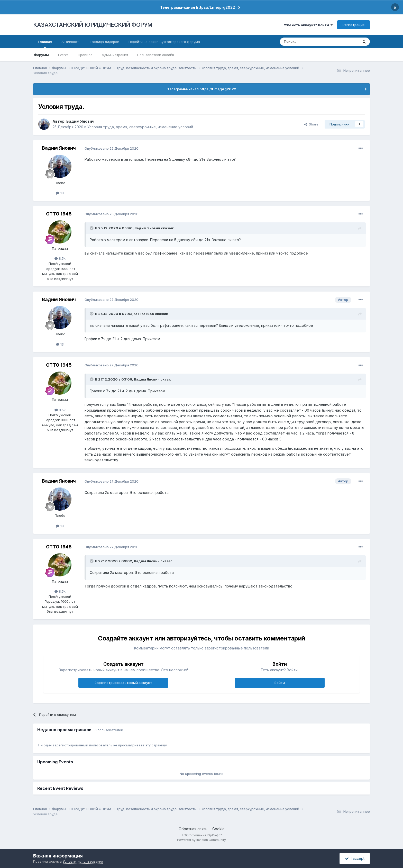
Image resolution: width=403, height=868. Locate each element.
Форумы (41, 55)
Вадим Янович (80, 121)
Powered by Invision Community (201, 840)
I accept (355, 858)
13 (60, 193)
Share (311, 124)
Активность (71, 42)
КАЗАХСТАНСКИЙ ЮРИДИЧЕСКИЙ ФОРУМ (93, 25)
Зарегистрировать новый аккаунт (123, 683)
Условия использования (83, 861)
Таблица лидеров (104, 42)
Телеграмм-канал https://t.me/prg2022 (198, 7)
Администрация (115, 55)
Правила (85, 55)
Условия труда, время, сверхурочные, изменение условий (140, 127)
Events (63, 55)
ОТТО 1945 (59, 214)
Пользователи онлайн (156, 55)
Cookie (218, 829)
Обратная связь (193, 829)
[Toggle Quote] (92, 228)
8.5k (60, 258)
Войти (280, 683)
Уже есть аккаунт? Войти (308, 25)
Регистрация (354, 25)
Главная (45, 44)
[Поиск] (305, 42)
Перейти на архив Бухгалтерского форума (164, 42)
